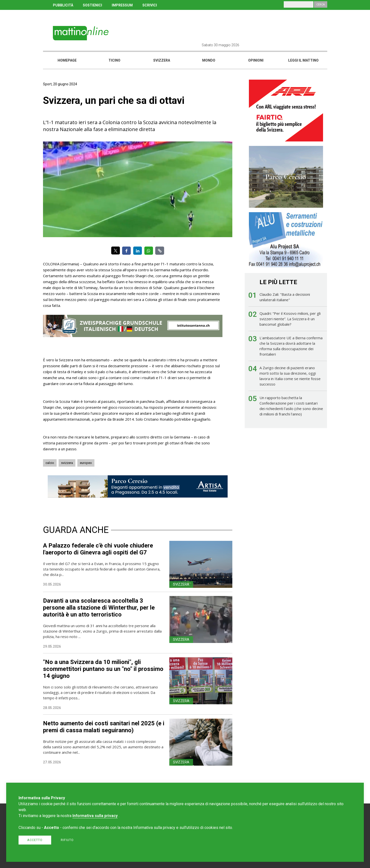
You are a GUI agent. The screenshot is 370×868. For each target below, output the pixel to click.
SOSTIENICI (92, 5)
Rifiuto (67, 840)
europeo (86, 463)
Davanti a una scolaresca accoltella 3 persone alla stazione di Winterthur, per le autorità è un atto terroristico (99, 608)
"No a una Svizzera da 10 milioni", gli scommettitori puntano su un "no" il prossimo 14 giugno (103, 669)
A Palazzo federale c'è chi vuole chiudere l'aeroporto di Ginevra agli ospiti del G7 (98, 549)
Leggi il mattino (303, 60)
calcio (50, 463)
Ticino (114, 60)
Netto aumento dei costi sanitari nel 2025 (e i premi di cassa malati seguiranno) (104, 727)
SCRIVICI (150, 5)
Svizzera (162, 60)
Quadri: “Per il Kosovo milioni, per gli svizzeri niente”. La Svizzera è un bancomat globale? (290, 319)
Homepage (67, 60)
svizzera (67, 463)
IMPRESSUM (122, 5)
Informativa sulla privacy (95, 816)
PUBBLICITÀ (63, 5)
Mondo (209, 60)
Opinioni (256, 60)
